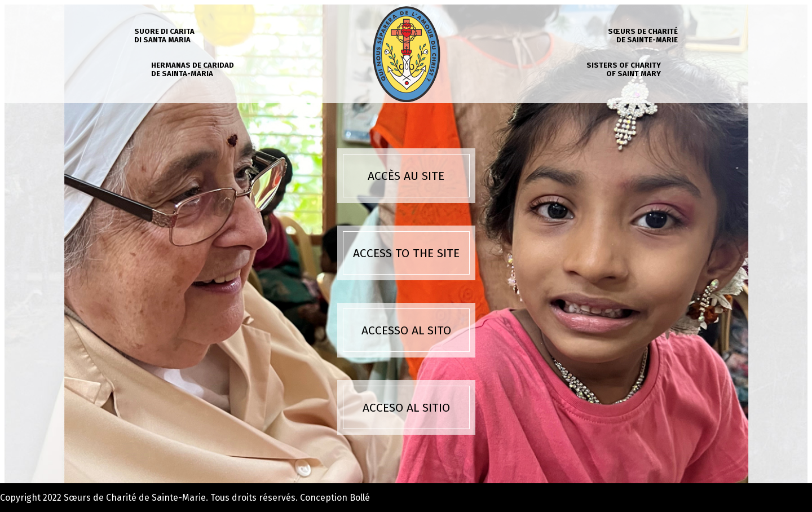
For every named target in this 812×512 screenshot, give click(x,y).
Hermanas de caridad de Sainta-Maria (193, 69)
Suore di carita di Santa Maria (164, 36)
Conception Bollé (335, 498)
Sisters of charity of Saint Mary (624, 69)
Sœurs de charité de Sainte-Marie (643, 36)
